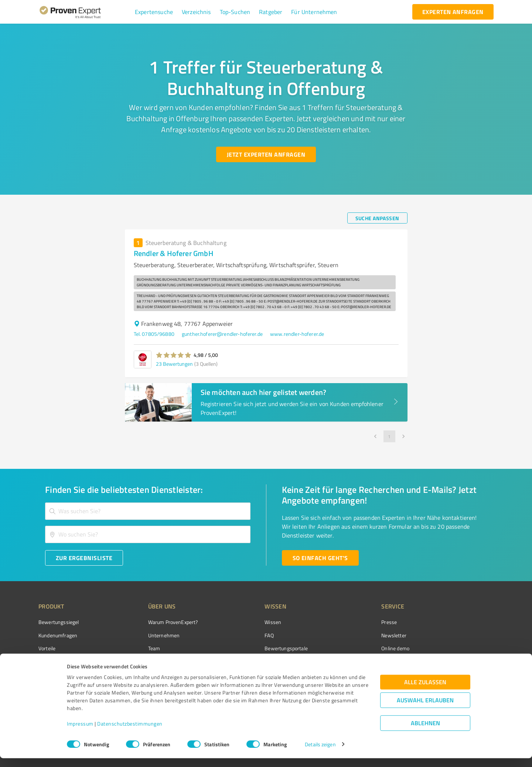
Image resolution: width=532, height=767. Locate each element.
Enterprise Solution (60, 661)
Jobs (139, 661)
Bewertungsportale (258, 648)
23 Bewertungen (174, 364)
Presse (348, 622)
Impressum (80, 732)
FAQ (241, 635)
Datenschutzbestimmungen (130, 732)
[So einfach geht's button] (320, 558)
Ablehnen (425, 732)
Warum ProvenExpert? (159, 622)
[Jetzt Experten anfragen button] (266, 154)
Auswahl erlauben (425, 709)
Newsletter (352, 635)
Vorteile (47, 648)
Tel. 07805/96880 (154, 334)
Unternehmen (150, 635)
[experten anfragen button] (453, 12)
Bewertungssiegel (59, 622)
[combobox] (148, 511)
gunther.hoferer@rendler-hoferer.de (222, 334)
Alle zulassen (425, 691)
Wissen (245, 622)
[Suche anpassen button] (377, 218)
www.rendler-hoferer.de (297, 334)
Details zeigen (320, 753)
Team (140, 648)
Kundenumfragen (58, 635)
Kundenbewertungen (260, 661)
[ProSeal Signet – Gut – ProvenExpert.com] (466, 636)
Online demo (354, 648)
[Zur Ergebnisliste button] (84, 558)
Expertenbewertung (362, 661)
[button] (154, 12)
